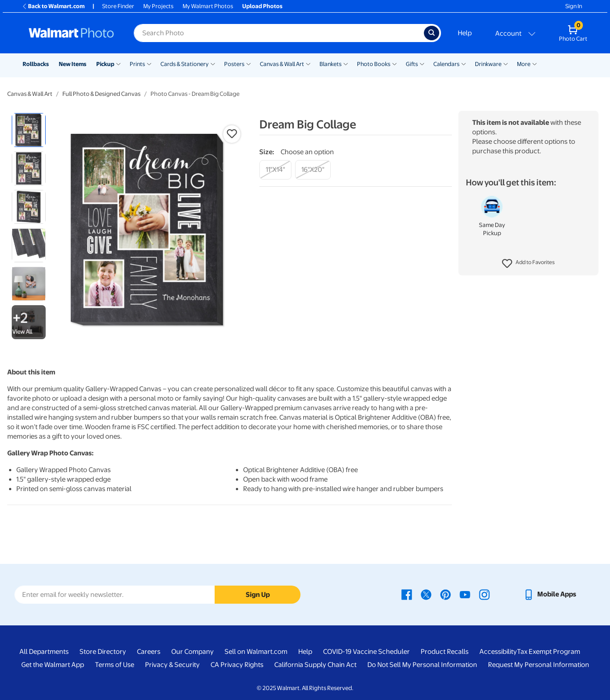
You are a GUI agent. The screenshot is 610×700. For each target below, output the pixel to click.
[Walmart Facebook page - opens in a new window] (407, 594)
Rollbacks (36, 64)
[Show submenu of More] (535, 63)
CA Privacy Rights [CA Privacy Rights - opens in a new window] (237, 665)
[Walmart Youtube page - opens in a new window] (465, 594)
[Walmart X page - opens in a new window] (426, 594)
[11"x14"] (275, 170)
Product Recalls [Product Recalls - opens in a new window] (445, 652)
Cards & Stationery (185, 64)
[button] (528, 264)
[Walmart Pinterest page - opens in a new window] (446, 594)
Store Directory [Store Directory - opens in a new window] (103, 652)
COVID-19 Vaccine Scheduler (366, 652)
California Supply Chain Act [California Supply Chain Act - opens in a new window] (315, 665)
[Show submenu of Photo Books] (394, 63)
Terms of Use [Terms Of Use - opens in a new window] (115, 665)
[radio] (29, 130)
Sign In (574, 6)
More (524, 64)
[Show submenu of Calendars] (464, 63)
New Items (73, 64)
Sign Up (258, 595)
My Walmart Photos (208, 6)
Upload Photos (262, 6)
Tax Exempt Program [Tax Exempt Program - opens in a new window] (549, 652)
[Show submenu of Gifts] (422, 63)
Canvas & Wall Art (282, 64)
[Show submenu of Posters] (249, 63)
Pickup (105, 64)
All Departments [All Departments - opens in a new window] (44, 652)
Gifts (412, 64)
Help (465, 33)
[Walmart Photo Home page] (71, 33)
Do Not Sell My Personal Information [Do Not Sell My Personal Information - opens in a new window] (422, 665)
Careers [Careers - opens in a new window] (149, 652)
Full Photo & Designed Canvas (101, 94)
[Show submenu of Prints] (149, 63)
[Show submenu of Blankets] (346, 63)
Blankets (331, 64)
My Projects (158, 6)
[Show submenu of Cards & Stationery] (213, 63)
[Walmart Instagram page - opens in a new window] (484, 594)
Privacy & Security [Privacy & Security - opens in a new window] (172, 665)
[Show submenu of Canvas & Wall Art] (308, 63)
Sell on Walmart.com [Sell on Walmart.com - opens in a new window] (256, 652)
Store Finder (118, 6)
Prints (137, 64)
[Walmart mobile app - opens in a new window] (550, 594)
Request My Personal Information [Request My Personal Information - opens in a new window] (539, 665)
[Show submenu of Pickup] (118, 63)
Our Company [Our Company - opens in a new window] (192, 652)
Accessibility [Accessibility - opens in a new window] (498, 652)
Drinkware (488, 64)
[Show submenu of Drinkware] (506, 63)
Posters (234, 64)
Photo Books (374, 64)
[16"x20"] (313, 170)
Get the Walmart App (53, 665)
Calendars (446, 64)
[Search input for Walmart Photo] (279, 33)
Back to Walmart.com (53, 6)
